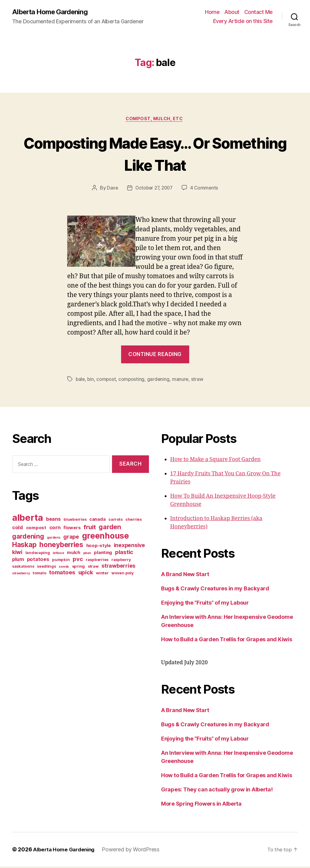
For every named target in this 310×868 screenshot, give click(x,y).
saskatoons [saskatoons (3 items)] (23, 568)
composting (133, 381)
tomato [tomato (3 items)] (39, 574)
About (232, 12)
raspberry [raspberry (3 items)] (121, 561)
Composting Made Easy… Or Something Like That (155, 154)
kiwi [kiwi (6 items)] (17, 554)
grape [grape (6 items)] (71, 538)
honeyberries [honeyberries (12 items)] (61, 546)
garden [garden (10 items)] (110, 528)
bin (91, 381)
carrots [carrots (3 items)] (115, 521)
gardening (160, 381)
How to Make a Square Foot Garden (215, 461)
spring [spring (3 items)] (78, 568)
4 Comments (206, 189)
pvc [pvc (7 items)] (78, 561)
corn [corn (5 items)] (55, 529)
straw (199, 381)
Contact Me (259, 12)
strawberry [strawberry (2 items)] (21, 575)
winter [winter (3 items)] (102, 574)
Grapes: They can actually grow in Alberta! (217, 791)
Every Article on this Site (243, 21)
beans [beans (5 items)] (53, 520)
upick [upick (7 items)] (86, 574)
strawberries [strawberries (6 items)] (118, 567)
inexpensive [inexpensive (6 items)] (129, 547)
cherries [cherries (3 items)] (134, 521)
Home (212, 12)
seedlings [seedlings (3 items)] (46, 568)
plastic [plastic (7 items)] (124, 554)
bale (81, 381)
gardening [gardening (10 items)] (28, 538)
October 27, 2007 (154, 189)
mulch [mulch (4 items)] (74, 554)
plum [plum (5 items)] (18, 561)
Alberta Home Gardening (53, 12)
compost (107, 381)
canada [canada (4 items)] (97, 521)
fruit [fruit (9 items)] (90, 528)
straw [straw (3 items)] (93, 568)
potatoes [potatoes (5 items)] (38, 561)
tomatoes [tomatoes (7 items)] (62, 574)
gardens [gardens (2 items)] (54, 539)
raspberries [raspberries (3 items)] (97, 561)
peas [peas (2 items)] (87, 554)
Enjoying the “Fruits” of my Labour (205, 604)
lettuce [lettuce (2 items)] (58, 554)
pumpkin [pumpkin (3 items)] (61, 561)
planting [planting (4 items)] (103, 554)
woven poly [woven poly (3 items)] (122, 574)
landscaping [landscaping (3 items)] (38, 554)
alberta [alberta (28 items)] (28, 519)
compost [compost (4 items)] (36, 529)
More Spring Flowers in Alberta (201, 805)
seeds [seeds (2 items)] (64, 568)
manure (182, 381)
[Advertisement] (50, 630)
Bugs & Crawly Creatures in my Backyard (215, 590)
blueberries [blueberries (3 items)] (75, 521)
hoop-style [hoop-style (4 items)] (99, 547)
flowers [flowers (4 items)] (72, 529)
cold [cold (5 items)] (18, 529)
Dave (111, 189)
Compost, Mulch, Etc (155, 120)
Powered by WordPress (134, 851)
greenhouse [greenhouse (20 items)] (106, 537)
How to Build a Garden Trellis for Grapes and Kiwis (227, 641)
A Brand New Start (185, 576)
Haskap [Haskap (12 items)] (24, 546)
